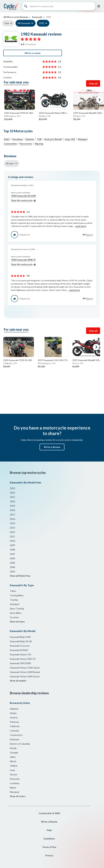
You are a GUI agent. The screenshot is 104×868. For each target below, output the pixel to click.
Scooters (14, 617)
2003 (12, 571)
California (15, 726)
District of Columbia (20, 744)
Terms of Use (49, 847)
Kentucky (15, 779)
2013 (12, 528)
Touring (14, 600)
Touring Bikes (17, 595)
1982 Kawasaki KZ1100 (23, 198)
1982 (42, 23)
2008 (12, 550)
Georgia (14, 752)
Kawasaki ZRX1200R (20, 663)
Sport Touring (17, 609)
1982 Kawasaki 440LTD (23, 262)
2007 (12, 554)
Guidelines (49, 839)
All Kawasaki (24, 23)
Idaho (13, 757)
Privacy (49, 855)
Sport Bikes (16, 613)
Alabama (14, 709)
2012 (12, 532)
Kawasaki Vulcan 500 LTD (23, 659)
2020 (12, 501)
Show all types (17, 622)
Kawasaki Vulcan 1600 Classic (25, 676)
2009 (12, 545)
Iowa (12, 770)
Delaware (15, 739)
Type (6, 23)
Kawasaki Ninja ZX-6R (21, 641)
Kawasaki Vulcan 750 (20, 654)
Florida (13, 748)
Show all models (18, 681)
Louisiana (15, 783)
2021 (12, 497)
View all (93, 84)
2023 (12, 488)
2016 (12, 519)
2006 (12, 558)
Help (49, 830)
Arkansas (15, 722)
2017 (12, 515)
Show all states (18, 796)
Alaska (13, 713)
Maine (13, 788)
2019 (12, 506)
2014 (12, 523)
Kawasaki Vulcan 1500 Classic (25, 668)
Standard (14, 604)
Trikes (13, 591)
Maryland (14, 792)
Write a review (33, 53)
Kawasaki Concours (20, 646)
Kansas (14, 774)
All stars (10, 163)
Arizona (14, 717)
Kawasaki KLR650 (19, 650)
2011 (12, 536)
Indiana (14, 766)
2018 (12, 510)
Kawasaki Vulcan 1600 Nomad (25, 672)
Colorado (14, 731)
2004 (12, 567)
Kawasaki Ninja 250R (20, 637)
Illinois (13, 761)
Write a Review (52, 447)
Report (89, 235)
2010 (12, 541)
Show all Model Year (20, 576)
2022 (12, 493)
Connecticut (16, 735)
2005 (12, 563)
